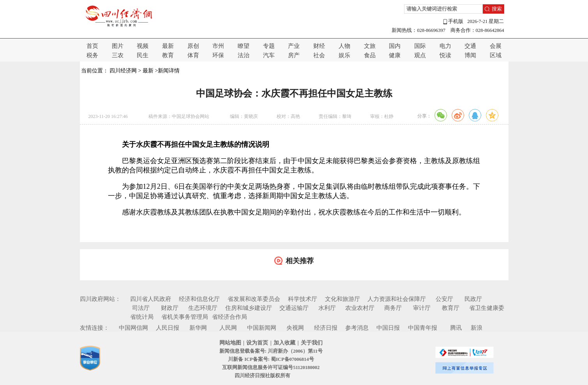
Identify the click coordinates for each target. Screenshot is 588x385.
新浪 (477, 328)
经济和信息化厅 (199, 299)
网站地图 (230, 343)
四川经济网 (123, 71)
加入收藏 (284, 343)
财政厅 (170, 308)
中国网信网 (133, 328)
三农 (118, 55)
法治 (244, 55)
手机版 (453, 22)
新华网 (198, 328)
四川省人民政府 (151, 299)
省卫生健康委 (487, 308)
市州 (218, 46)
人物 (344, 46)
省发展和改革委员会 (254, 299)
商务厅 (393, 308)
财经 (319, 46)
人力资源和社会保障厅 (397, 299)
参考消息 (357, 328)
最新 (168, 46)
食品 (370, 55)
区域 (496, 55)
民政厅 (473, 299)
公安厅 (444, 299)
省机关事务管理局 (185, 317)
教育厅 (451, 308)
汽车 (269, 55)
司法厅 (141, 308)
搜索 (497, 9)
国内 (395, 46)
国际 (420, 46)
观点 (420, 55)
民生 (143, 55)
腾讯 (456, 328)
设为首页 (257, 343)
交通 (470, 46)
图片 (118, 46)
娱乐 (344, 55)
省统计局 (142, 317)
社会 (319, 55)
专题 (269, 46)
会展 (496, 46)
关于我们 (312, 343)
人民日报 (168, 328)
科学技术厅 (303, 299)
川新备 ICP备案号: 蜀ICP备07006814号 (271, 359)
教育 (168, 55)
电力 (445, 46)
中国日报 (388, 328)
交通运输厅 (294, 308)
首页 (92, 46)
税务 (92, 55)
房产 (294, 55)
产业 (294, 46)
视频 (143, 46)
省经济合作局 (230, 317)
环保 (218, 55)
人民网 (228, 328)
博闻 (470, 55)
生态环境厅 (203, 308)
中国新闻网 (262, 328)
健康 (395, 55)
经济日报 (326, 328)
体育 (193, 55)
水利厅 (327, 308)
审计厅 (422, 308)
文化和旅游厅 (343, 299)
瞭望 (244, 46)
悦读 (445, 55)
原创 (193, 46)
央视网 (295, 328)
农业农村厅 (360, 308)
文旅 (370, 46)
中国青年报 (423, 328)
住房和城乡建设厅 (249, 308)
